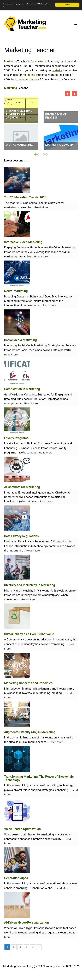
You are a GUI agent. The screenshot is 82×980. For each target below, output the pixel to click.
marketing (41, 61)
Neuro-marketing (44, 301)
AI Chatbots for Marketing (22, 487)
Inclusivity (27, 591)
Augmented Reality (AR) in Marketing (30, 732)
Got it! (68, 5)
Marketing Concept (60, 145)
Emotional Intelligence (32, 493)
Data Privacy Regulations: (22, 536)
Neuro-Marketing (16, 291)
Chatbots (61, 493)
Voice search (12, 835)
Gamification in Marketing (22, 389)
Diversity (9, 591)
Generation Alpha (16, 878)
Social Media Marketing (20, 340)
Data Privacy (26, 541)
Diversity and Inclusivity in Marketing (30, 585)
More (5, 6)
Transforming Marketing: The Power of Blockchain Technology (39, 778)
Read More (41, 207)
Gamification (12, 395)
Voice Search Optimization (22, 829)
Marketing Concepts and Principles (28, 683)
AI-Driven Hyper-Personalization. (27, 922)
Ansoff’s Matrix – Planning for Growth (19, 115)
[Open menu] (76, 25)
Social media (29, 350)
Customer (44, 443)
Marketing (10, 61)
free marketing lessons (25, 79)
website (57, 70)
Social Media (25, 345)
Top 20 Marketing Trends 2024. (26, 197)
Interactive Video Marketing (23, 242)
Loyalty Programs (16, 438)
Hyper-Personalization (40, 928)
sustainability (26, 644)
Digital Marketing (19, 145)
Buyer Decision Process (56, 116)
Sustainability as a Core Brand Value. (30, 634)
